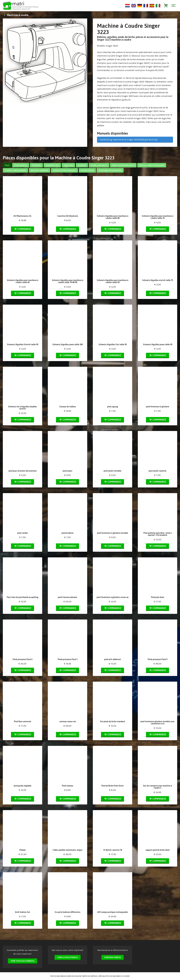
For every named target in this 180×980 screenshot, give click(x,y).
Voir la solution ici (68, 957)
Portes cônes (87, 170)
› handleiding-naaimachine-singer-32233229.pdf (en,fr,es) (128, 140)
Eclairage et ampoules (110, 170)
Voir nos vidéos (112, 957)
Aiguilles (68, 165)
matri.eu (94, 976)
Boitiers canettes (40, 170)
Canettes (36, 165)
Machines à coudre (16, 15)
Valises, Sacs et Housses (152, 165)
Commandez (22, 229)
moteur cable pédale (15, 170)
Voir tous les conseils (22, 961)
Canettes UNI (52, 165)
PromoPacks (21, 165)
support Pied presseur (64, 170)
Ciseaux (82, 165)
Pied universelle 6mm (123, 165)
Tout (7, 165)
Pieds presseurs (99, 165)
